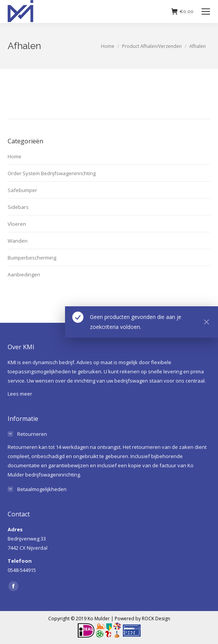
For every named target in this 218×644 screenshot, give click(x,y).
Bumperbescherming (32, 258)
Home (15, 156)
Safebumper (22, 190)
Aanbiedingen (24, 274)
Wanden (18, 241)
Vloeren (17, 224)
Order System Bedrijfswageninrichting (52, 173)
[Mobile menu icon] (206, 11)
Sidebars (18, 207)
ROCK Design (156, 619)
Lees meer (20, 394)
